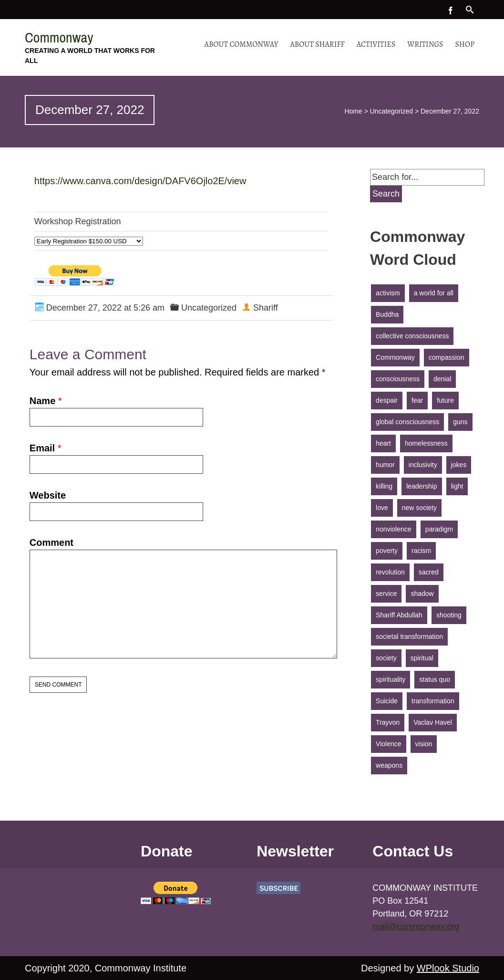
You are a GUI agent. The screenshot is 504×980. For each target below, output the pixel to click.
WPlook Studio (448, 968)
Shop (465, 44)
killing (384, 486)
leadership (422, 486)
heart (383, 443)
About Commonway (242, 44)
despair (387, 400)
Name (42, 401)
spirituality (391, 679)
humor (385, 465)
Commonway (59, 37)
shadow (422, 594)
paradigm (439, 529)
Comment (51, 542)
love (382, 508)
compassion (447, 357)
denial (442, 379)
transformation (433, 701)
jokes (459, 465)
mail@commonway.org (416, 927)
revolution (390, 572)
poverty (387, 551)
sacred (429, 572)
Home (353, 111)
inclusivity (423, 465)
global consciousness (407, 422)
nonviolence (394, 529)
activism (388, 293)
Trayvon (388, 722)
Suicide (387, 701)
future (445, 400)
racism (421, 551)
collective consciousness (412, 336)
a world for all (434, 293)
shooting (449, 615)
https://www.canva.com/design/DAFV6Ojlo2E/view (140, 181)
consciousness (398, 379)
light (457, 486)
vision (424, 744)
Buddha (387, 314)
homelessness (426, 443)
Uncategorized (391, 111)
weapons (389, 765)
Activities (376, 44)
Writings (425, 44)
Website (48, 495)
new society (419, 508)
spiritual (422, 658)
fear (417, 400)
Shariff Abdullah (399, 615)
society (386, 658)
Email (42, 448)
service (386, 594)
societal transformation (409, 636)
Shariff (266, 308)
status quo (435, 679)
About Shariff (317, 44)
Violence (388, 744)
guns (460, 422)
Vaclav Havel (433, 722)
